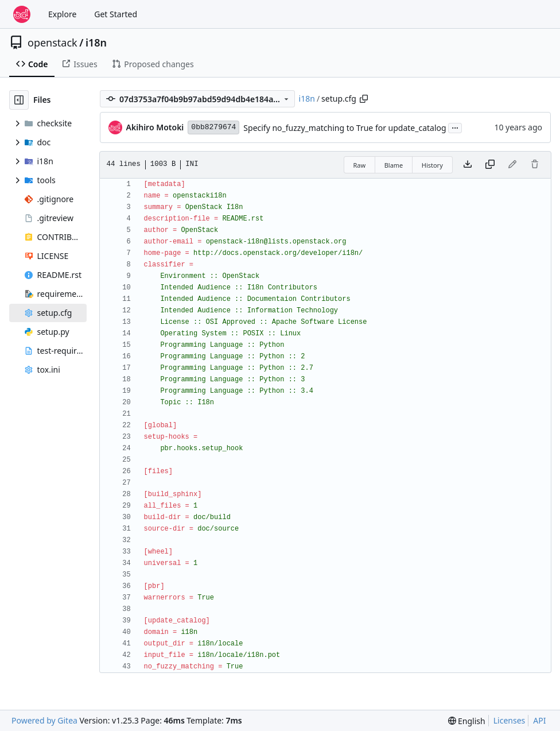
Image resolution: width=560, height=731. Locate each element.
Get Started (116, 14)
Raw (360, 165)
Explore (62, 14)
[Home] (22, 14)
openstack (52, 42)
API (539, 720)
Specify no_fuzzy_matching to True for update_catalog (345, 128)
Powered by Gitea (44, 720)
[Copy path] (364, 99)
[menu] (467, 721)
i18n (96, 42)
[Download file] (468, 165)
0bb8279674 (213, 127)
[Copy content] (490, 165)
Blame (394, 165)
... (455, 127)
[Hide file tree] (19, 100)
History (432, 165)
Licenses (510, 720)
